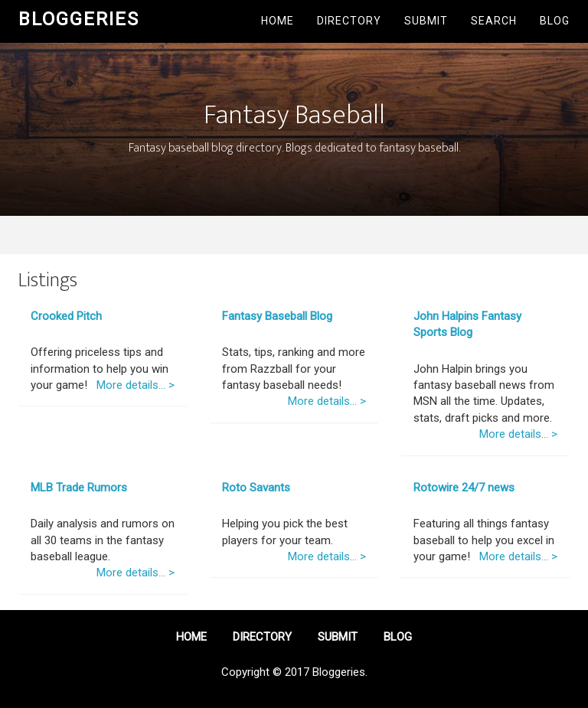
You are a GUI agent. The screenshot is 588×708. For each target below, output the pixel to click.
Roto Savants (256, 488)
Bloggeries (79, 19)
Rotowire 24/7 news (464, 488)
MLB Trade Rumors (79, 488)
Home (278, 21)
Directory (349, 21)
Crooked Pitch (66, 316)
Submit (426, 21)
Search (494, 21)
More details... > (136, 385)
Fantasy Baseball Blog (277, 316)
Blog (555, 21)
